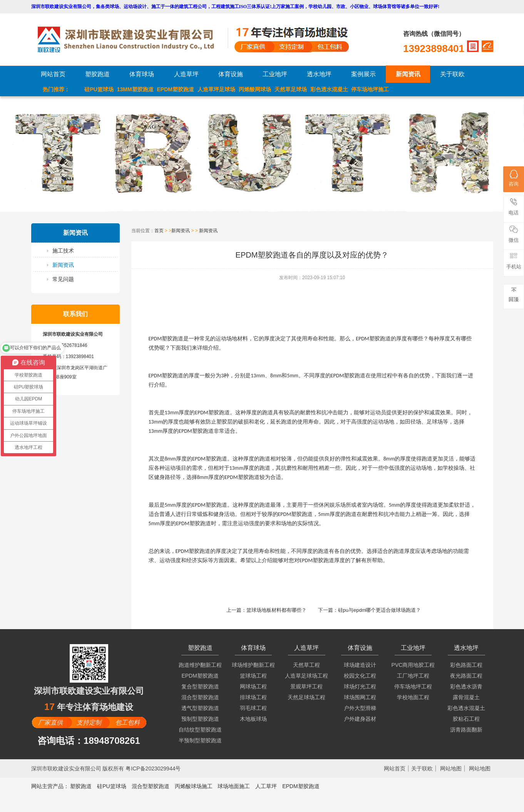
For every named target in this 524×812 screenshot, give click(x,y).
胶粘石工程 (466, 719)
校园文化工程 (360, 676)
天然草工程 (306, 665)
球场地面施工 (234, 786)
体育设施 (231, 74)
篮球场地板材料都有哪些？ (276, 610)
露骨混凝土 (466, 697)
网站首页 (53, 74)
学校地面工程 (413, 697)
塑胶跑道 (97, 74)
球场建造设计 (360, 665)
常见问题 (63, 279)
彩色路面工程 (466, 665)
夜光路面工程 (466, 676)
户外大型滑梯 (360, 708)
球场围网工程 (360, 697)
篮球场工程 (253, 676)
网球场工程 (253, 686)
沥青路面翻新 (466, 730)
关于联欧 (452, 74)
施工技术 (63, 251)
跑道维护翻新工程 (200, 665)
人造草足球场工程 (306, 676)
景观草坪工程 (306, 686)
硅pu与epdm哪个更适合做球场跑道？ (380, 610)
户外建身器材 (360, 719)
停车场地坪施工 (370, 89)
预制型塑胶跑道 (200, 719)
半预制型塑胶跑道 (200, 740)
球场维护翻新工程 (253, 665)
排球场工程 (253, 697)
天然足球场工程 (306, 697)
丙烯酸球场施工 (194, 786)
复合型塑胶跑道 (200, 686)
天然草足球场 (291, 89)
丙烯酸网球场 (255, 89)
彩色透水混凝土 (329, 89)
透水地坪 (319, 74)
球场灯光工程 (360, 686)
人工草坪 (266, 786)
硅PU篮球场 (99, 89)
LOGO (132, 39)
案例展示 (363, 74)
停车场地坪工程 (413, 686)
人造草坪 (186, 74)
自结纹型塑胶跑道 (200, 730)
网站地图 (451, 768)
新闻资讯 (408, 74)
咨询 (514, 178)
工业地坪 (275, 74)
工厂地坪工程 (413, 676)
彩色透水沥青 (466, 686)
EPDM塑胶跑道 (176, 89)
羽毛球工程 (253, 708)
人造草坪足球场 (216, 89)
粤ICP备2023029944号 (153, 768)
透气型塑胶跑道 (200, 708)
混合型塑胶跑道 (200, 697)
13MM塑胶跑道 (135, 89)
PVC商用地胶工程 (413, 665)
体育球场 (142, 74)
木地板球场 (253, 719)
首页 (159, 231)
